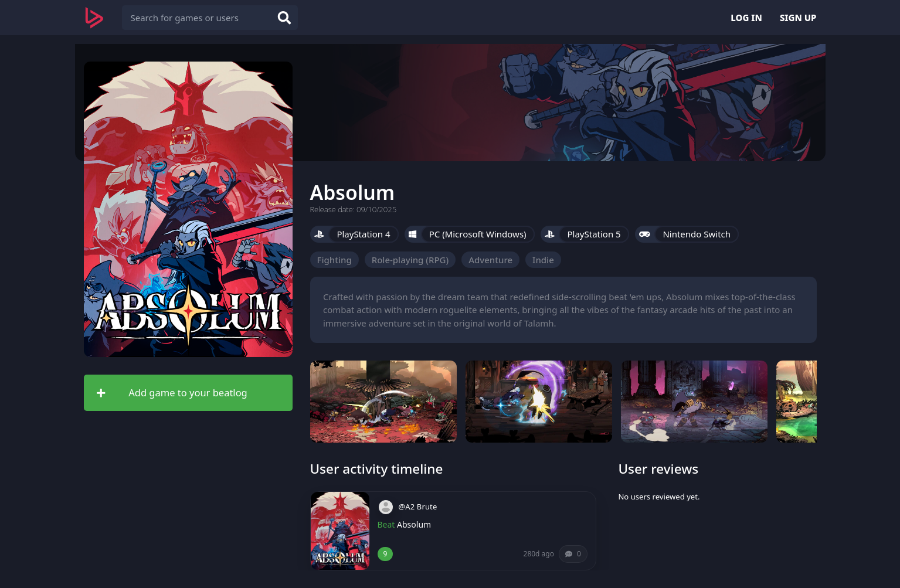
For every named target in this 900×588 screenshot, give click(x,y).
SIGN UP (798, 18)
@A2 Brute (418, 507)
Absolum (414, 524)
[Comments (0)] (573, 554)
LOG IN (746, 18)
